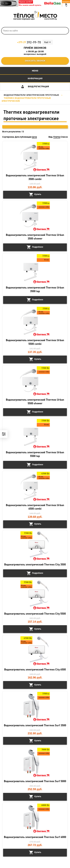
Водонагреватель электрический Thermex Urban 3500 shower (35, 237)
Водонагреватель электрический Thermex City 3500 (35, 564)
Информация (35, 78)
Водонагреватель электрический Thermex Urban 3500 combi (35, 177)
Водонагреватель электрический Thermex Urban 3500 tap (35, 289)
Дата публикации (23, 137)
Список (64, 137)
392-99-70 (29, 42)
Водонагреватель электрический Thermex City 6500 (35, 669)
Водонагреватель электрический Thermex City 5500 (35, 614)
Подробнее (38, 247)
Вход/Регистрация (38, 86)
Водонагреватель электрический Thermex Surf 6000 (35, 837)
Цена (34, 137)
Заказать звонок (35, 61)
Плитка (57, 137)
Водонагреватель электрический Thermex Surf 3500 (35, 725)
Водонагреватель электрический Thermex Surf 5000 (35, 781)
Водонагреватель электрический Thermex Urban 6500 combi (35, 507)
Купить (38, 194)
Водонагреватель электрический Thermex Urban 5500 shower (35, 401)
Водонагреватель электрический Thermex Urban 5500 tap (35, 454)
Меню (35, 71)
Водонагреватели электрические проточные (31, 95)
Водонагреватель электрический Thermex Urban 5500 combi (35, 342)
